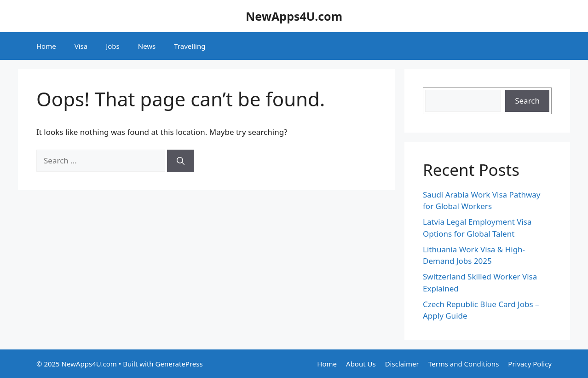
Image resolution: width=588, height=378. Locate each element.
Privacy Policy (530, 364)
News (147, 46)
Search (527, 101)
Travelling (190, 46)
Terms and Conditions (464, 364)
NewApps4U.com (294, 16)
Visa (81, 46)
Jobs (113, 46)
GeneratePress (179, 364)
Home (46, 46)
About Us (361, 364)
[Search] (181, 161)
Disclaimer (402, 364)
